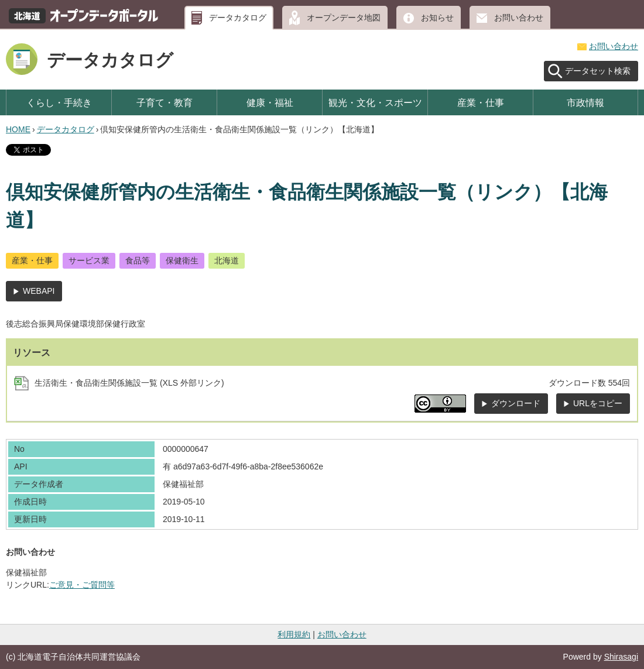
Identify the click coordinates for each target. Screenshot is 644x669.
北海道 (227, 260)
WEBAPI (39, 291)
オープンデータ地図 (344, 18)
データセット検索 (598, 71)
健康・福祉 (270, 102)
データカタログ (238, 18)
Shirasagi (621, 657)
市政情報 (585, 102)
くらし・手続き (59, 102)
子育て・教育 (165, 102)
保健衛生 (182, 260)
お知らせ (437, 18)
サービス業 (89, 260)
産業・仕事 (481, 102)
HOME (18, 129)
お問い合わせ (519, 18)
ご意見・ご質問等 (82, 585)
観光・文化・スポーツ (375, 102)
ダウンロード (516, 403)
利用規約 (294, 634)
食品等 (138, 260)
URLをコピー (598, 403)
